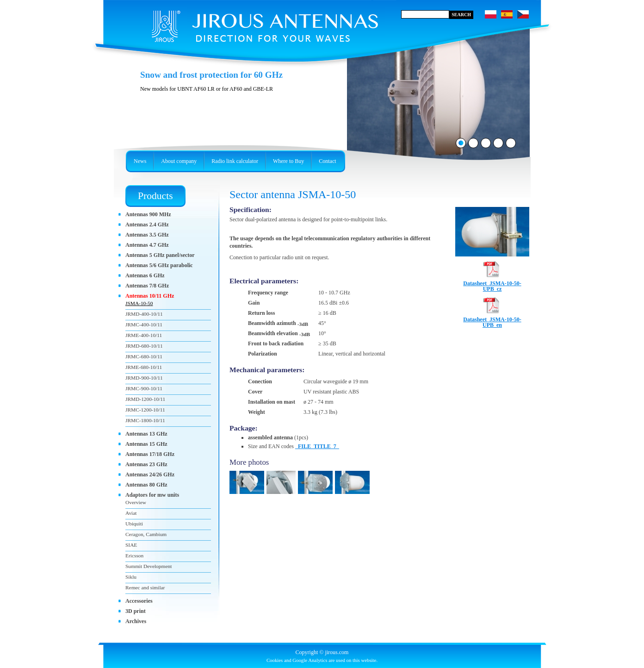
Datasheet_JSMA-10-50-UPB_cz (492, 283)
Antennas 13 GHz (146, 434)
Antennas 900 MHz (148, 214)
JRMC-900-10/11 (144, 388)
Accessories (139, 601)
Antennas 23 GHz (146, 464)
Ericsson (134, 556)
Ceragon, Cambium (146, 534)
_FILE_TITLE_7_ (317, 446)
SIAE (131, 545)
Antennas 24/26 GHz (150, 474)
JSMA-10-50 (139, 303)
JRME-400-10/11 (144, 335)
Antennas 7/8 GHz (147, 286)
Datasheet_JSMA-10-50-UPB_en (492, 319)
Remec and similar (145, 587)
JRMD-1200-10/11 (145, 399)
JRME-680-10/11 (144, 367)
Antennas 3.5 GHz (147, 235)
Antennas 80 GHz (146, 485)
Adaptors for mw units (152, 495)
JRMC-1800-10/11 (145, 420)
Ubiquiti (134, 524)
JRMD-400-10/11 (144, 314)
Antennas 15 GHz (146, 444)
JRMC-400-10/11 (144, 325)
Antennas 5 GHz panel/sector (160, 255)
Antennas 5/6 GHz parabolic (159, 265)
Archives (136, 621)
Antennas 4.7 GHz (147, 245)
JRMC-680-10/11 (144, 356)
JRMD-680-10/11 (144, 346)
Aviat (131, 513)
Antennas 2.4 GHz (147, 225)
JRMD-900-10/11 (144, 378)
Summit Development (149, 566)
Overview (136, 502)
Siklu (131, 577)
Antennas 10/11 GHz (150, 296)
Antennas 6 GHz (145, 275)
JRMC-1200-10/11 (145, 410)
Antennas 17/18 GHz (150, 454)
